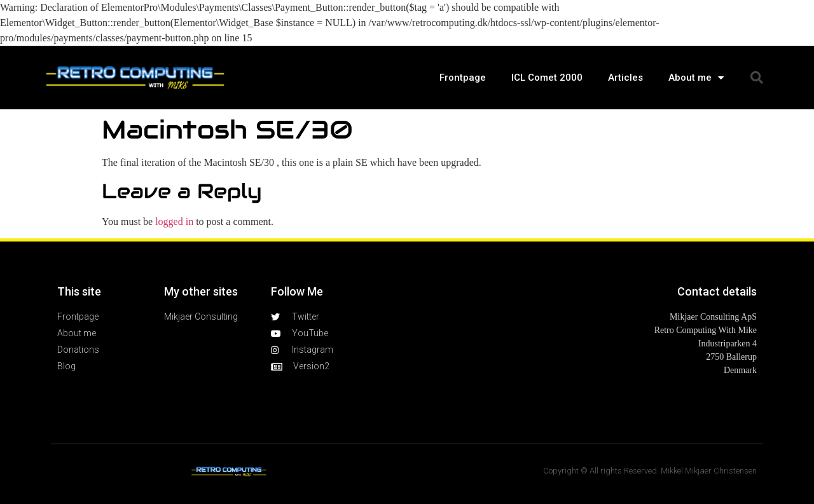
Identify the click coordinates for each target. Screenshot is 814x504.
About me (696, 78)
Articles (625, 78)
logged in (174, 221)
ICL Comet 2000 (547, 78)
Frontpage (463, 78)
